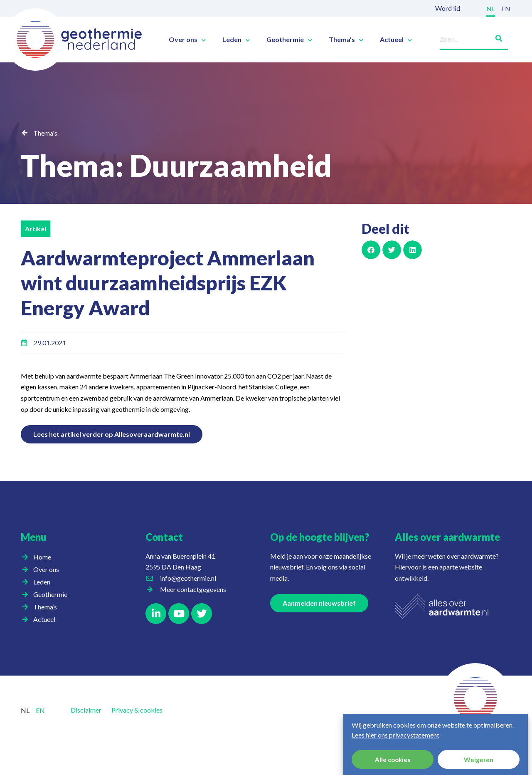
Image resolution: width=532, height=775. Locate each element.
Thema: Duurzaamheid (176, 165)
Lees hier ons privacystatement (395, 735)
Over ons (187, 40)
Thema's (45, 133)
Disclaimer (86, 710)
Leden (236, 40)
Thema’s (346, 40)
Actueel (396, 40)
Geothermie (289, 40)
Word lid (448, 8)
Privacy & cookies (137, 710)
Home (42, 557)
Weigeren (479, 760)
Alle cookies (393, 760)
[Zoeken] (495, 37)
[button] (371, 250)
